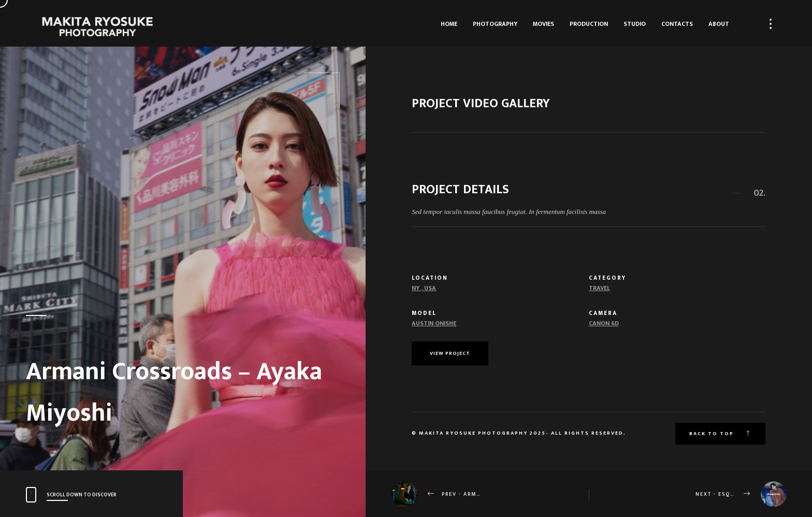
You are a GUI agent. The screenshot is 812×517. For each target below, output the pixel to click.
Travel (599, 288)
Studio (635, 24)
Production (589, 24)
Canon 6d (604, 323)
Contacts (677, 24)
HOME (449, 24)
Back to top (720, 434)
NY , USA (424, 288)
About (719, 24)
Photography (495, 24)
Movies (543, 24)
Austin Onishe (434, 323)
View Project (450, 353)
